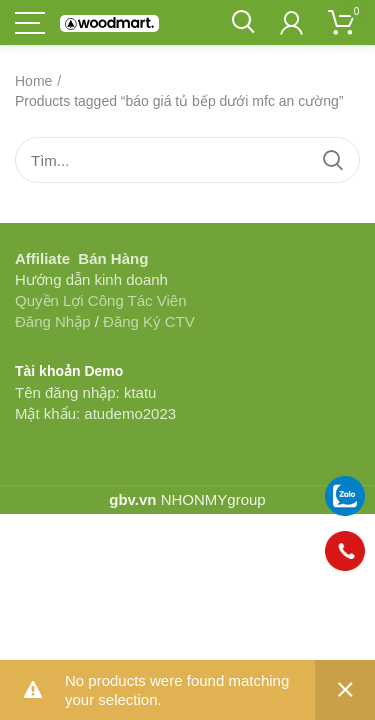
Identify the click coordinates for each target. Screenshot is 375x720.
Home (33, 81)
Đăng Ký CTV (149, 321)
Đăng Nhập (53, 321)
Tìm (333, 160)
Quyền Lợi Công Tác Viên (101, 300)
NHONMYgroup (213, 499)
